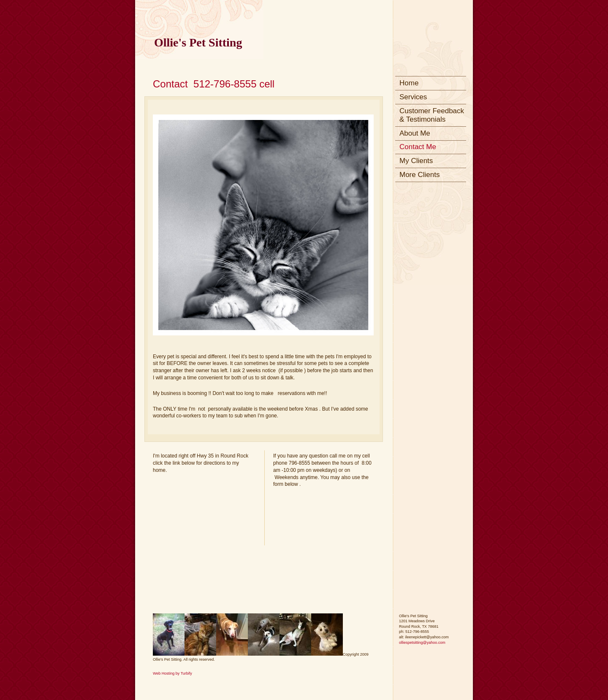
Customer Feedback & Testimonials (432, 115)
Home (409, 83)
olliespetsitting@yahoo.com (422, 643)
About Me (415, 133)
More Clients (419, 175)
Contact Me (418, 147)
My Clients (416, 161)
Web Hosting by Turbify (172, 673)
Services (413, 97)
